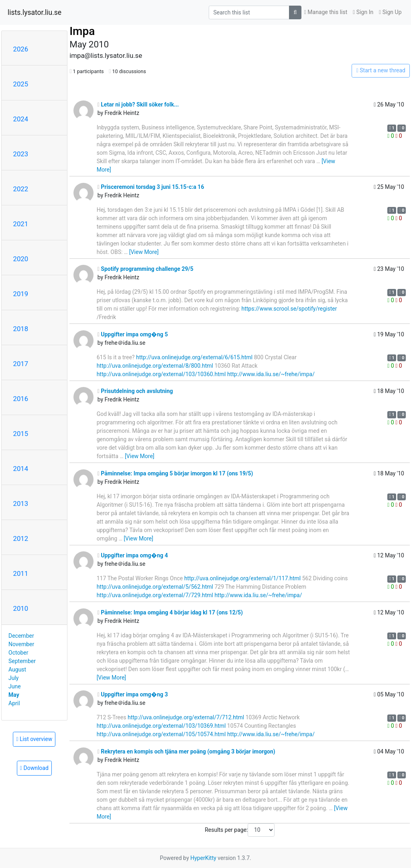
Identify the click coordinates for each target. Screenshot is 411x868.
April (14, 703)
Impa (82, 31)
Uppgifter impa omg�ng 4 (133, 555)
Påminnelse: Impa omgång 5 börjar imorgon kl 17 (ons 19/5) (175, 473)
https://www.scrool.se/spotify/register (289, 309)
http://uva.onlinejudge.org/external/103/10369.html (161, 726)
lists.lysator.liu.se (35, 12)
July (13, 678)
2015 (21, 434)
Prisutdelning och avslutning (135, 391)
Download (34, 768)
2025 (21, 84)
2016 (21, 399)
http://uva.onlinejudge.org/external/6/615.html (194, 357)
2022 (21, 189)
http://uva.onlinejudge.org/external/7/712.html (186, 717)
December (21, 636)
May (14, 695)
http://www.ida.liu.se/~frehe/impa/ (271, 374)
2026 (21, 49)
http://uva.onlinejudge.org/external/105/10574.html (161, 734)
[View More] (144, 252)
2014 (21, 469)
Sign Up (390, 12)
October (18, 653)
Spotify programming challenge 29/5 (145, 269)
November (21, 644)
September (22, 661)
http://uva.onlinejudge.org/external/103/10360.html (161, 374)
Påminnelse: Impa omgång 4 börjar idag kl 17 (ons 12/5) (170, 612)
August (17, 669)
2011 (21, 573)
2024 (21, 119)
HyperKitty (203, 858)
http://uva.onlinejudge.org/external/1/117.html (242, 578)
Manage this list (326, 12)
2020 (21, 259)
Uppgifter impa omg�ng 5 (133, 334)
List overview (34, 739)
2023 (21, 154)
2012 (21, 538)
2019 (21, 294)
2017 (21, 364)
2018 (21, 329)
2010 (21, 608)
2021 (21, 224)
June (15, 686)
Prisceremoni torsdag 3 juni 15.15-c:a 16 (151, 187)
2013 (21, 504)
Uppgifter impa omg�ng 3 (133, 694)
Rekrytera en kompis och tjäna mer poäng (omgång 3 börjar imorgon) (186, 751)
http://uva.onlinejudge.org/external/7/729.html (155, 595)
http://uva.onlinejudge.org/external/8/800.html (155, 366)
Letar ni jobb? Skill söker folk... (138, 104)
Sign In (363, 12)
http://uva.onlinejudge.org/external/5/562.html (155, 587)
